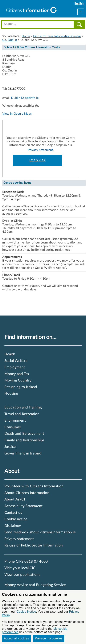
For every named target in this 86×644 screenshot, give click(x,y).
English (79, 4)
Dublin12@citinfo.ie (25, 98)
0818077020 (16, 89)
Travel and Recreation (22, 414)
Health (10, 354)
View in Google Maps (17, 114)
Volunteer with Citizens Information (34, 486)
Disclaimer (13, 526)
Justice (10, 447)
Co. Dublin (10, 40)
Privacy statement (19, 539)
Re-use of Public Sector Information (34, 545)
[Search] (79, 25)
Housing (11, 394)
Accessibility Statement (24, 506)
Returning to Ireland (21, 387)
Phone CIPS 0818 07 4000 (26, 562)
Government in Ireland (23, 453)
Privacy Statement (40, 150)
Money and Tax (17, 374)
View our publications (22, 575)
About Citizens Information (27, 493)
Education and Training (23, 407)
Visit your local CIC (20, 568)
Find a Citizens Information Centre (57, 36)
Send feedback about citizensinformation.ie (40, 532)
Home (26, 36)
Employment (15, 367)
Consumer (13, 427)
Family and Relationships (25, 440)
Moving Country (18, 380)
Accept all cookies (16, 638)
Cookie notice (16, 519)
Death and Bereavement (24, 434)
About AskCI (15, 499)
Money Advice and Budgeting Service (35, 585)
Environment (15, 421)
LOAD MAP (37, 160)
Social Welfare (16, 361)
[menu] (81, 12)
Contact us (13, 513)
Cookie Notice (26, 612)
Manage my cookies (49, 638)
